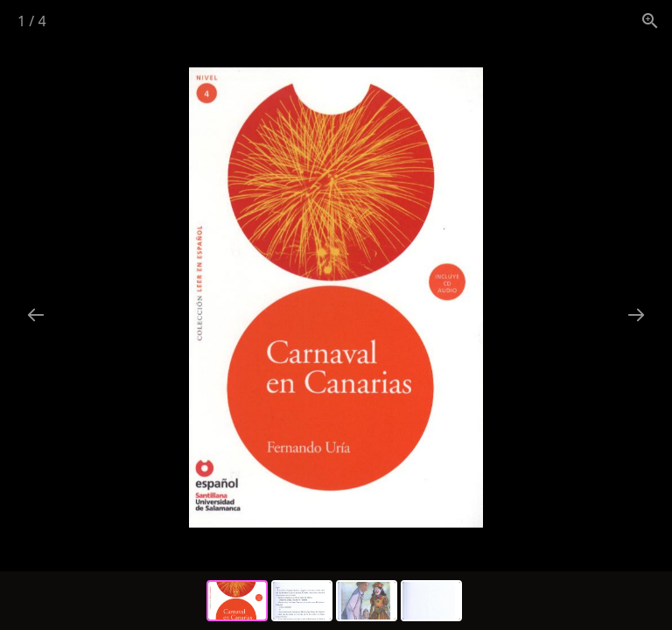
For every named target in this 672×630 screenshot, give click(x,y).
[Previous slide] (36, 315)
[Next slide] (636, 315)
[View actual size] (650, 21)
